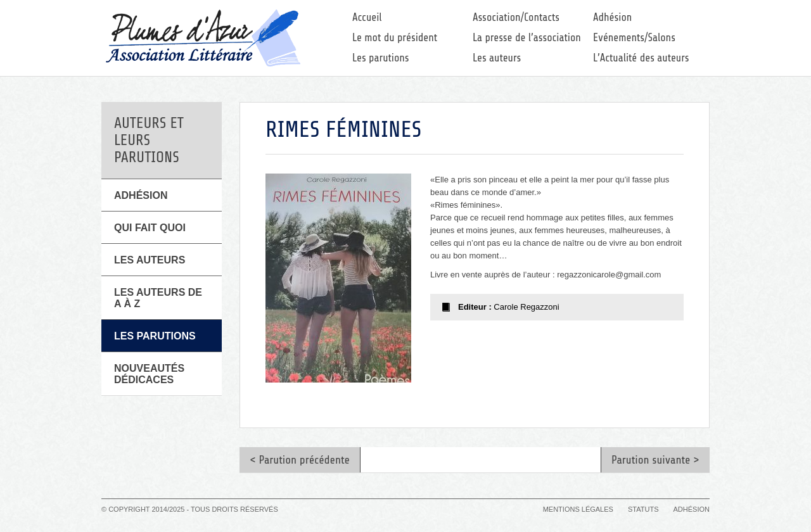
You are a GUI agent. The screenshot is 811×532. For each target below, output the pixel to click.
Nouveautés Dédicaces (149, 374)
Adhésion (612, 17)
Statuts (643, 509)
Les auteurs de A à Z (158, 298)
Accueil (367, 17)
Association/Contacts (516, 17)
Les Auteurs (150, 260)
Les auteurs (497, 58)
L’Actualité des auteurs (641, 58)
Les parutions (381, 58)
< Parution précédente (300, 460)
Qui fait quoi (150, 228)
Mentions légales (578, 509)
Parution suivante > (655, 460)
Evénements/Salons (634, 38)
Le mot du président (395, 38)
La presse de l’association (527, 38)
